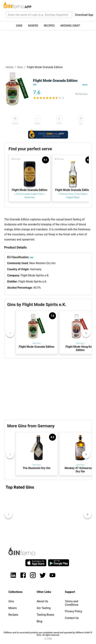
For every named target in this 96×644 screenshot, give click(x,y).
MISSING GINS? (70, 26)
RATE (59, 124)
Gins (20, 67)
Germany (36, 269)
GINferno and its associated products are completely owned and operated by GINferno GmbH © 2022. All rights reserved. (48, 634)
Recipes (13, 615)
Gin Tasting (44, 608)
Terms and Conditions (72, 603)
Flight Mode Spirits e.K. (35, 275)
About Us (42, 601)
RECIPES (49, 26)
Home (9, 67)
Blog (40, 621)
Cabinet (37, 124)
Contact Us (72, 618)
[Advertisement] (48, 389)
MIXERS (33, 26)
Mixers (13, 608)
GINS (19, 26)
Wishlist (15, 124)
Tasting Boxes (45, 615)
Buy (81, 124)
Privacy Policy (74, 611)
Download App (84, 15)
